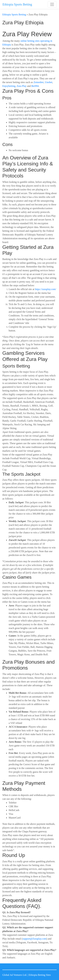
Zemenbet (39, 82)
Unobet (49, 82)
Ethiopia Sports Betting (17, 4)
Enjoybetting (9, 86)
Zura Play (22, 86)
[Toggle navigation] (52, 4)
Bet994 (35, 86)
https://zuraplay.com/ (45, 289)
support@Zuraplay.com (34, 939)
